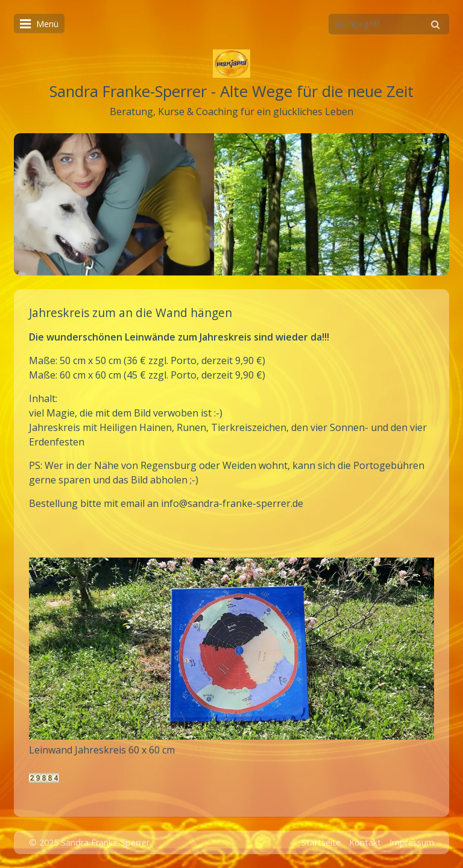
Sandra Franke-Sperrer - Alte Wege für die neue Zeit (231, 91)
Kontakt (365, 842)
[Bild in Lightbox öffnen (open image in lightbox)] (231, 649)
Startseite (321, 842)
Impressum (412, 842)
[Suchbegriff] (389, 24)
